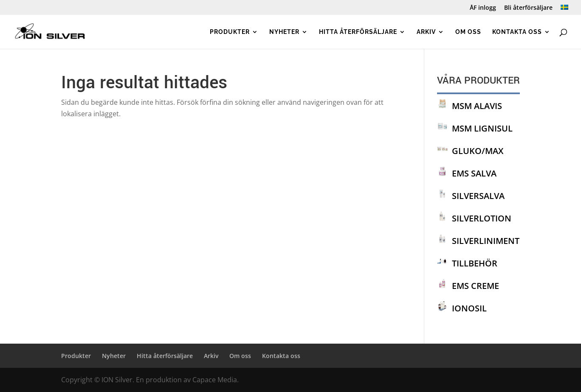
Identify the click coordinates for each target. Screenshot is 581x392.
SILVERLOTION (482, 218)
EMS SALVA (474, 173)
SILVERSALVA (478, 196)
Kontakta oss (517, 32)
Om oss (468, 32)
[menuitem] (564, 10)
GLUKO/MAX (478, 151)
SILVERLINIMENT (486, 241)
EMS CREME (475, 286)
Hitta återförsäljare (358, 32)
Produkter (230, 32)
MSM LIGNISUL (482, 128)
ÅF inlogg (483, 8)
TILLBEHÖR (475, 263)
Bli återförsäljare (528, 8)
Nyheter (284, 32)
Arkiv (426, 32)
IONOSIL (469, 308)
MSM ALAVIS (477, 106)
